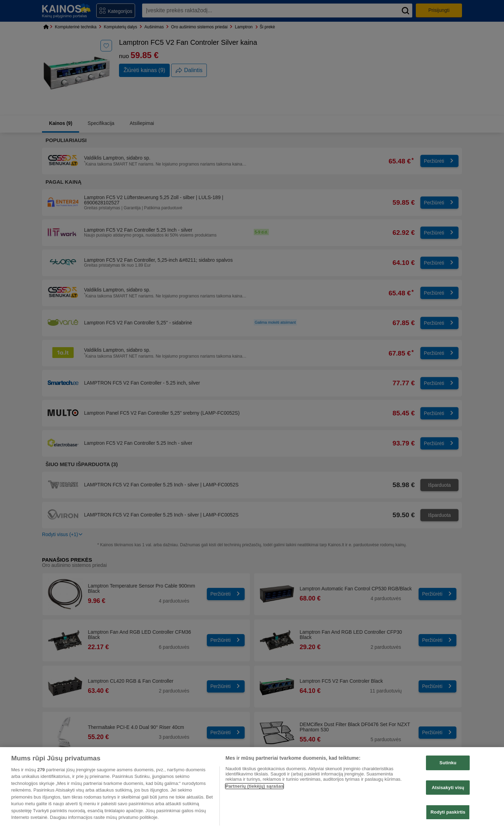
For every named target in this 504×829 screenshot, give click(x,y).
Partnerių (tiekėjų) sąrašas (254, 786)
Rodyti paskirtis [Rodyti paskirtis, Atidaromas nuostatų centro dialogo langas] (448, 812)
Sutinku (448, 763)
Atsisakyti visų (448, 788)
